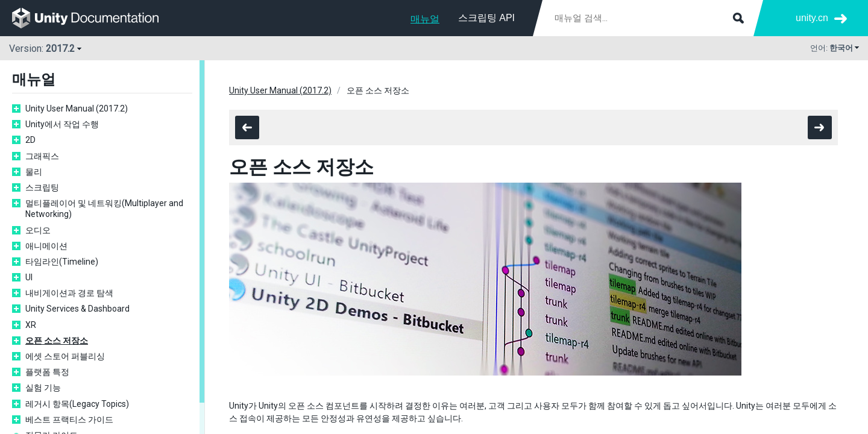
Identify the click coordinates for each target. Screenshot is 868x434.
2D (30, 140)
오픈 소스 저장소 (57, 341)
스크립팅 (42, 187)
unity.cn (812, 18)
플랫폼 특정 (47, 372)
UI (29, 277)
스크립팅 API (486, 18)
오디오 (38, 230)
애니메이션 (46, 246)
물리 (34, 172)
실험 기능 (43, 388)
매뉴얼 (425, 19)
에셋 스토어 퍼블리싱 (65, 356)
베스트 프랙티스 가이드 (69, 420)
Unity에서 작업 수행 (62, 124)
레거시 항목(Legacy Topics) (77, 404)
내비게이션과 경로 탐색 (69, 293)
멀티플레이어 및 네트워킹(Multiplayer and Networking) (104, 209)
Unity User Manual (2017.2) (77, 108)
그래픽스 (42, 156)
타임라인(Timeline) (62, 262)
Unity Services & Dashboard (77, 309)
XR (31, 325)
